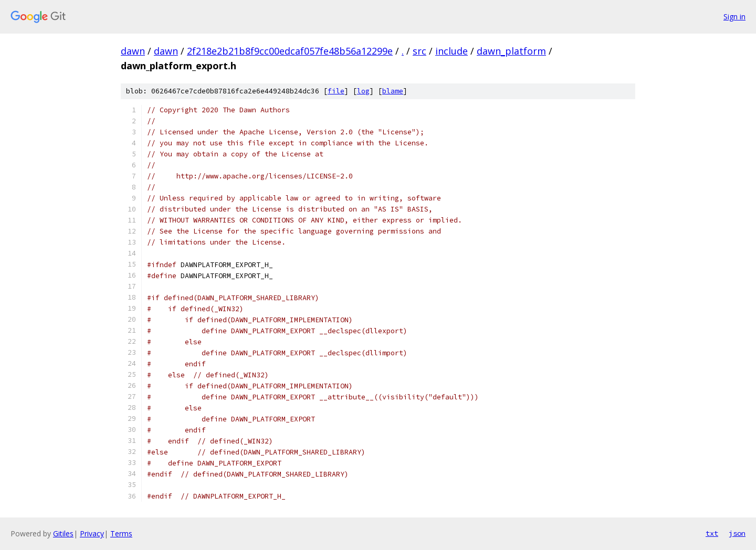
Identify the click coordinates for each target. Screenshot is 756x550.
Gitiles (63, 533)
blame (393, 91)
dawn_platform (511, 51)
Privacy (92, 533)
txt (712, 533)
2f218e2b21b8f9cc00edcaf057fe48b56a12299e (290, 51)
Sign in (734, 17)
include (451, 51)
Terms (121, 533)
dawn (133, 51)
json (737, 533)
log (363, 91)
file (336, 91)
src (419, 51)
